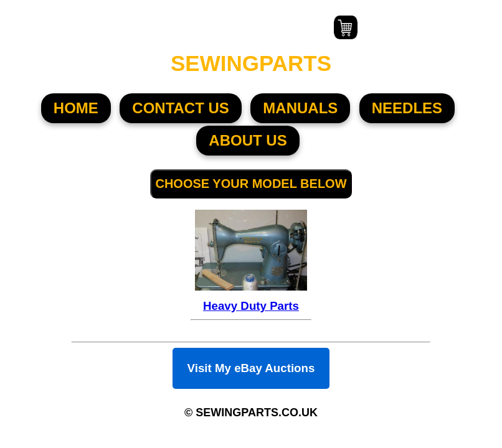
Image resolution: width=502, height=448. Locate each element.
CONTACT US (181, 108)
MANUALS (300, 108)
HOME (76, 108)
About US (248, 140)
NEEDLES (407, 108)
